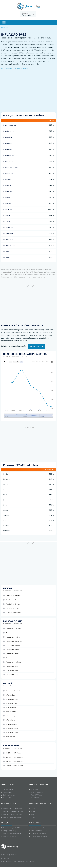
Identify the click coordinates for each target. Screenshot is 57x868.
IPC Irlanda (7, 203)
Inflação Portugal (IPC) (10, 836)
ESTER (32, 811)
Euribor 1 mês (7, 792)
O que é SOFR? (35, 789)
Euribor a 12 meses (8, 798)
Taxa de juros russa (11, 666)
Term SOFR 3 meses (36, 798)
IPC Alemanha (9, 131)
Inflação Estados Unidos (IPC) (12, 833)
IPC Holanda (8, 191)
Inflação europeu (10, 716)
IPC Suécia (7, 252)
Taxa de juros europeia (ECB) (11, 817)
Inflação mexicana (10, 728)
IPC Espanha (8, 161)
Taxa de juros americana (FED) (12, 811)
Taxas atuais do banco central (12, 809)
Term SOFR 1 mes (36, 795)
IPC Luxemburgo (10, 227)
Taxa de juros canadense (12, 641)
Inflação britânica (10, 703)
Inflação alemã (9, 695)
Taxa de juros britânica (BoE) (11, 814)
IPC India (7, 197)
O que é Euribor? (7, 789)
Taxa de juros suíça (11, 670)
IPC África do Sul (10, 125)
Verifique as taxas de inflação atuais (15, 68)
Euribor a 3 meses (8, 795)
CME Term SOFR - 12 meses (13, 766)
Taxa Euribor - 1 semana (12, 596)
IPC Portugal (8, 239)
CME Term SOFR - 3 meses (13, 757)
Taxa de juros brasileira (12, 633)
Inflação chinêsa (10, 712)
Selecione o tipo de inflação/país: (13, 346)
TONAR (32, 817)
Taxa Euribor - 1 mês (11, 600)
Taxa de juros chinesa (11, 645)
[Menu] (4, 22)
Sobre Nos (14, 855)
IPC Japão (7, 221)
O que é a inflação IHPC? (38, 831)
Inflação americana (11, 699)
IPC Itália (7, 215)
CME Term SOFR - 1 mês (12, 753)
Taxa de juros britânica (12, 637)
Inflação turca (9, 737)
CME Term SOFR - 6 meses (13, 761)
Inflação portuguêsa (11, 733)
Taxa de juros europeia (12, 650)
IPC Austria (8, 137)
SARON (32, 809)
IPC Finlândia (8, 173)
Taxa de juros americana (12, 629)
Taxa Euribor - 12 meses (12, 612)
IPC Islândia (8, 209)
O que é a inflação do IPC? (10, 828)
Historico (5, 27)
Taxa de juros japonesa (12, 658)
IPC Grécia (7, 185)
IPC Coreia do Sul (10, 155)
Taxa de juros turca (11, 675)
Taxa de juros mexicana (12, 662)
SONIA (32, 814)
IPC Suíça (7, 258)
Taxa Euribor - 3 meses (12, 604)
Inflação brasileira (10, 708)
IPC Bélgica (8, 143)
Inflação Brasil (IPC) (9, 831)
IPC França (7, 179)
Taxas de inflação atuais (38, 828)
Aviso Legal (5, 855)
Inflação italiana (10, 720)
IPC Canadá (8, 149)
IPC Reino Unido (9, 245)
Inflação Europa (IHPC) (37, 833)
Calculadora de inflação (12, 691)
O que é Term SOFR (36, 792)
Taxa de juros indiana (11, 654)
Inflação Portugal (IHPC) (38, 836)
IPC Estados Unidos (11, 167)
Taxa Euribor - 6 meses (12, 608)
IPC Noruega (8, 233)
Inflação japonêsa (10, 724)
